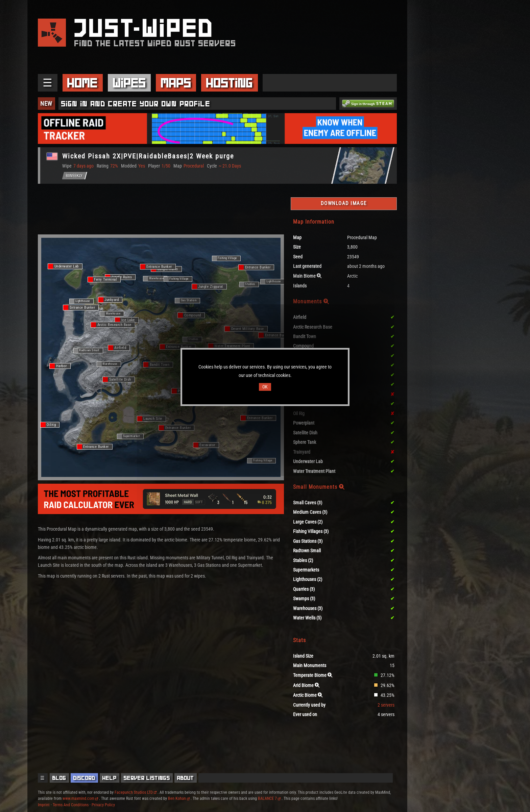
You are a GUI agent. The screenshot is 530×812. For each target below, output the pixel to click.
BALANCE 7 (269, 798)
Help (110, 778)
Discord (84, 778)
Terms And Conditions (71, 805)
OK (265, 387)
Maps (176, 83)
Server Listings (147, 778)
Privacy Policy (103, 805)
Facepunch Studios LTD (136, 792)
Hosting (230, 83)
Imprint (44, 805)
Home (82, 83)
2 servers (386, 705)
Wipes (129, 83)
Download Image (344, 203)
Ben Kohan (179, 798)
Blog (59, 778)
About (186, 778)
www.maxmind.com (80, 798)
